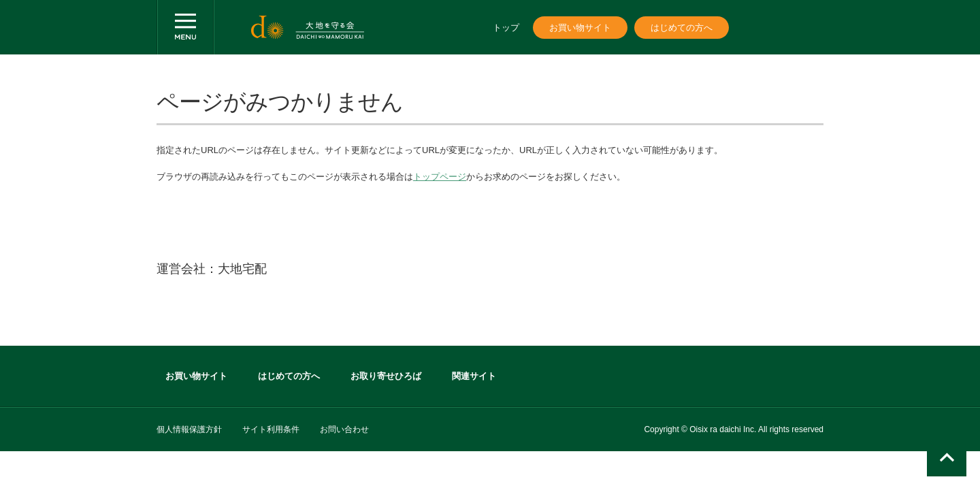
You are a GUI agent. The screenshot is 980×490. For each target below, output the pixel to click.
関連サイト (474, 376)
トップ (506, 28)
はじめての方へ (682, 28)
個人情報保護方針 (189, 429)
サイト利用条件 (271, 429)
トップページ (440, 177)
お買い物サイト (580, 28)
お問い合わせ (344, 429)
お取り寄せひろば (386, 376)
